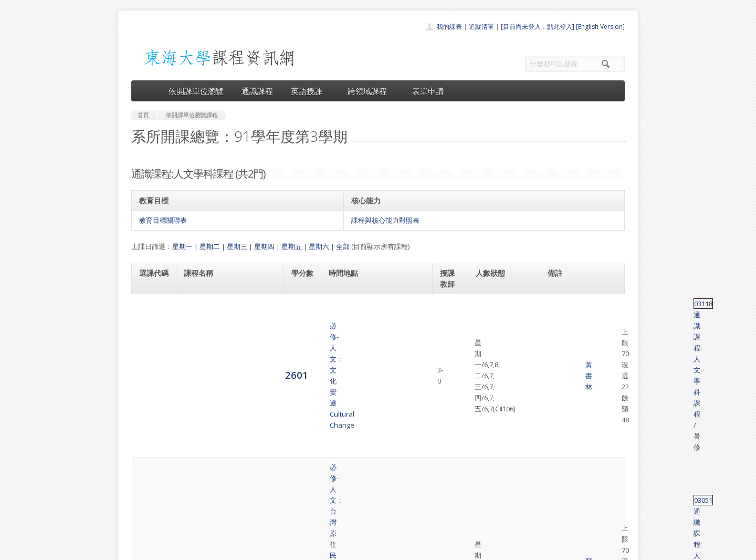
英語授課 (310, 91)
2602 (151, 351)
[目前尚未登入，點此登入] (538, 27)
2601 (151, 309)
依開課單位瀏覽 (196, 91)
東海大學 (140, 549)
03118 (557, 304)
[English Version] (600, 27)
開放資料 (351, 508)
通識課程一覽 (357, 474)
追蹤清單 (481, 27)
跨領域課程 (371, 91)
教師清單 (351, 520)
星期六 (319, 246)
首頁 (344, 450)
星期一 (182, 246)
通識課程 (257, 91)
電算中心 (274, 549)
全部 (343, 246)
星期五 (292, 246)
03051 (557, 346)
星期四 (264, 246)
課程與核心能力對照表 (385, 220)
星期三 (237, 246)
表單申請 (428, 91)
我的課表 (449, 27)
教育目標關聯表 (163, 220)
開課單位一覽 (357, 462)
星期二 (210, 246)
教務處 (307, 549)
